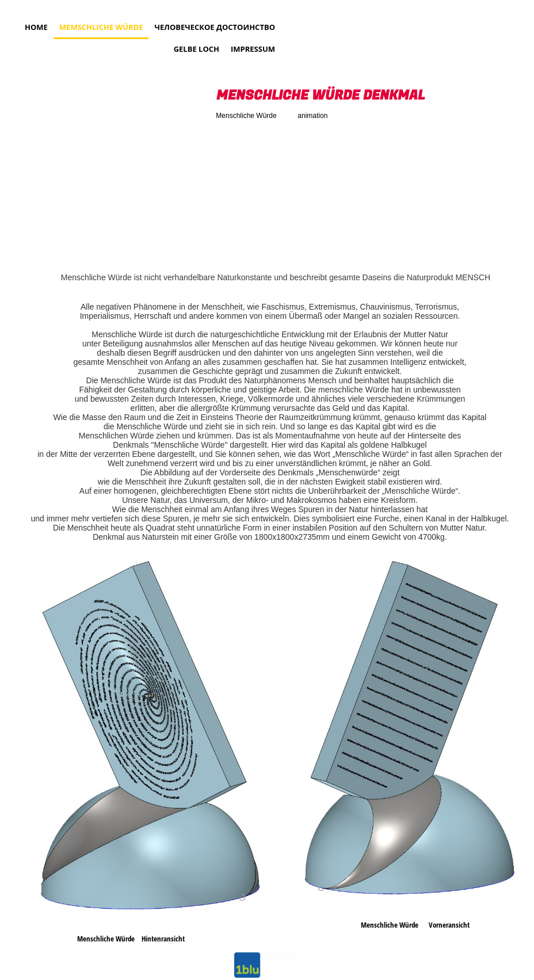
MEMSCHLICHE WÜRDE (101, 27)
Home (36, 27)
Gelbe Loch (197, 49)
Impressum (253, 49)
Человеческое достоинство (215, 27)
